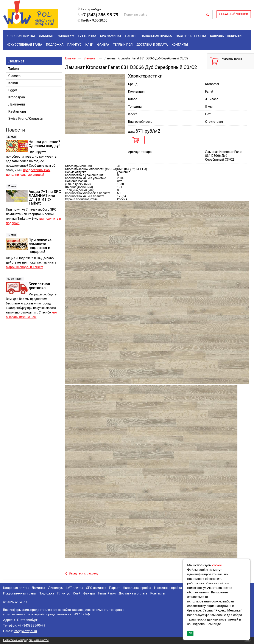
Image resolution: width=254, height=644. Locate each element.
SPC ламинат (96, 588)
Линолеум (56, 588)
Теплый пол (107, 593)
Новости (16, 130)
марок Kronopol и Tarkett (24, 267)
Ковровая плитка (16, 588)
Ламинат (16, 61)
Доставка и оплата (133, 593)
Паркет (114, 588)
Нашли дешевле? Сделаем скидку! (44, 144)
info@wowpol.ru (25, 631)
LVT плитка (75, 588)
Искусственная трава (19, 593)
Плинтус (64, 593)
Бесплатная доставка (39, 286)
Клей (77, 593)
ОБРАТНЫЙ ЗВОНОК (234, 14)
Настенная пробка (168, 588)
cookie (217, 565)
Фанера (89, 593)
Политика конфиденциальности (26, 640)
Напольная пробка (137, 588)
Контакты (158, 593)
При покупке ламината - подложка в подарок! (40, 246)
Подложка (46, 593)
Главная (71, 58)
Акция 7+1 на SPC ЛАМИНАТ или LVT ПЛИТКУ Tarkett (45, 197)
